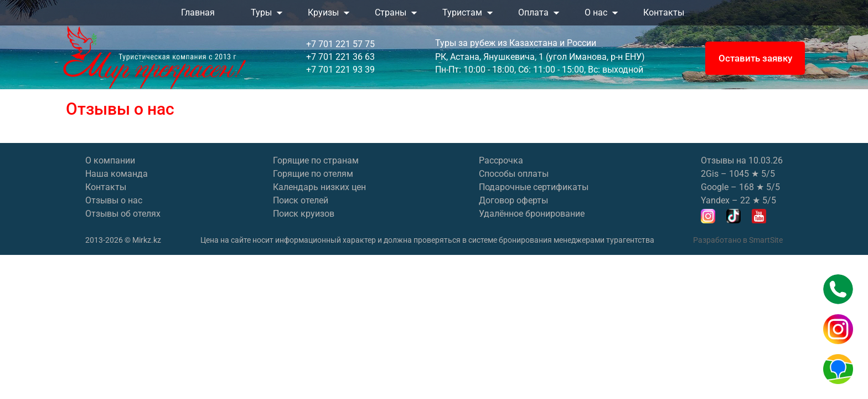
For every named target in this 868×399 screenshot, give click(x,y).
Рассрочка (501, 160)
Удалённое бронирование (532, 214)
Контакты (106, 187)
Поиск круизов (304, 214)
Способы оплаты (514, 174)
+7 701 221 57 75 (340, 44)
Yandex (715, 200)
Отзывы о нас (114, 200)
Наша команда (117, 174)
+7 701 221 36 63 (340, 57)
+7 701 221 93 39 (340, 70)
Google (715, 187)
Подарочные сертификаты (534, 187)
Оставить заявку (755, 58)
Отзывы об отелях (123, 214)
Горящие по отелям (313, 174)
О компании (110, 160)
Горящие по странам (316, 160)
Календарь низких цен (319, 187)
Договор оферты (513, 200)
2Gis (710, 174)
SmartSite (766, 240)
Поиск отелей (301, 200)
